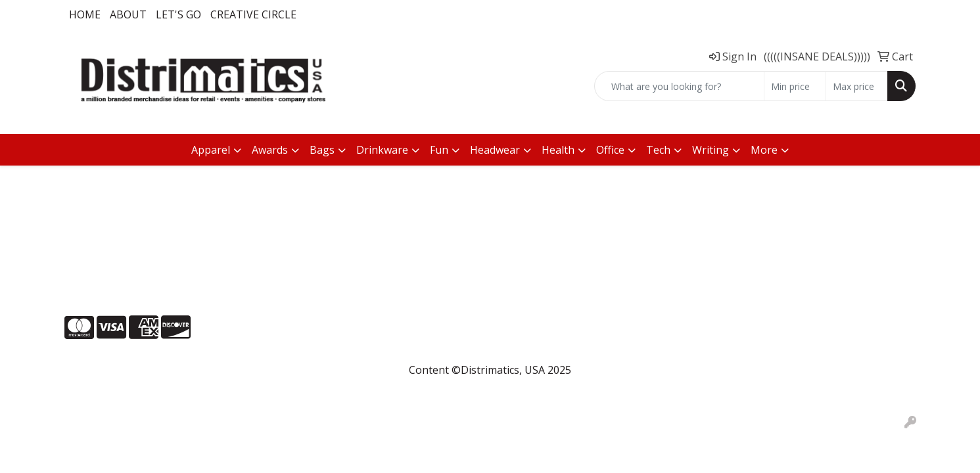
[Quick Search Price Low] (795, 86)
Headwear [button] (495, 150)
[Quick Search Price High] (857, 86)
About (128, 14)
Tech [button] (658, 150)
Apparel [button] (211, 150)
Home (85, 14)
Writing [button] (711, 150)
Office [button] (610, 150)
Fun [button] (439, 150)
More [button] (764, 150)
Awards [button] (270, 150)
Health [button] (558, 150)
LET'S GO (178, 14)
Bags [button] (322, 150)
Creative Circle (253, 14)
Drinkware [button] (382, 150)
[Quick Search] (679, 86)
